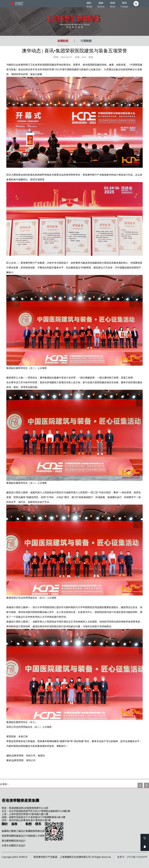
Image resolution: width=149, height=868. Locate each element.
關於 (89, 4)
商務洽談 (40, 831)
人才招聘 (40, 836)
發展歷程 (6, 836)
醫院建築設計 (18, 836)
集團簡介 (6, 831)
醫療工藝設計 (18, 831)
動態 (113, 4)
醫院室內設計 (18, 841)
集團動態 (63, 41)
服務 (101, 4)
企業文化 (6, 846)
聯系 (124, 4)
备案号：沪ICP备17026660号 (132, 857)
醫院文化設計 (18, 846)
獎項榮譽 (6, 841)
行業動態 (86, 41)
